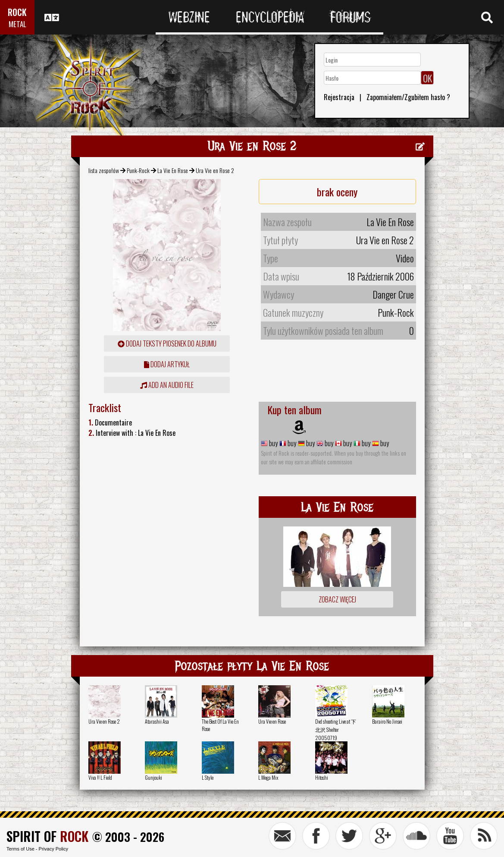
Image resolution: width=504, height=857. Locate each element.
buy (273, 443)
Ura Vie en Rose (272, 721)
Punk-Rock (138, 170)
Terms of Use (20, 849)
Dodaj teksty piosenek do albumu (167, 343)
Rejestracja (339, 97)
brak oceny (337, 192)
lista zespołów (104, 170)
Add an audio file (167, 385)
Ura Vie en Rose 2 (104, 721)
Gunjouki (153, 777)
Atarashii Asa (157, 721)
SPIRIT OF (47, 836)
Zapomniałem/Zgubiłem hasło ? (408, 97)
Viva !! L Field (100, 777)
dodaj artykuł (167, 364)
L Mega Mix (268, 777)
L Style (208, 777)
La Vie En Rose (173, 170)
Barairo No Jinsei (387, 721)
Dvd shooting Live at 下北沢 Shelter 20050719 (336, 729)
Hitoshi (322, 777)
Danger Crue (393, 294)
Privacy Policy (53, 849)
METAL (17, 24)
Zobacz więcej (337, 599)
